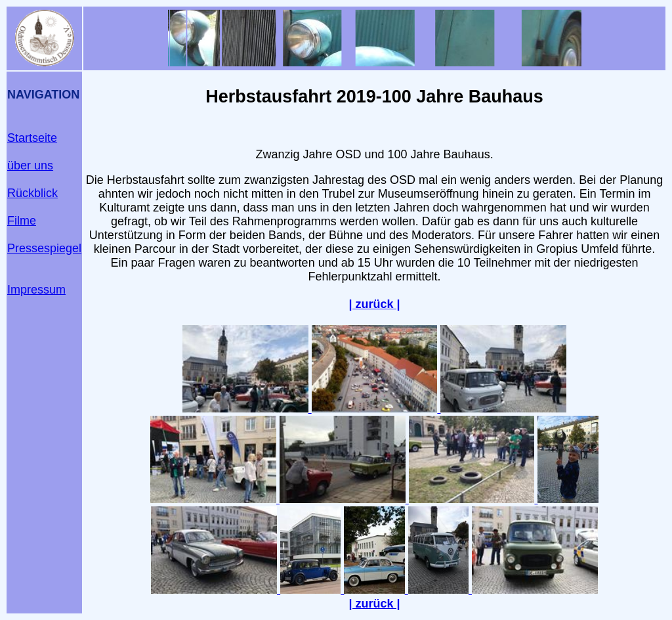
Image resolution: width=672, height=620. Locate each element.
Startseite (32, 138)
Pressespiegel (44, 248)
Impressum (36, 290)
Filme (22, 221)
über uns (30, 166)
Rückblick (32, 193)
